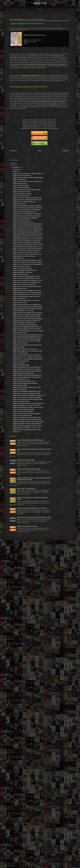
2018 (11, 162)
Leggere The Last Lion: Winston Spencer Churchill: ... (19, 516)
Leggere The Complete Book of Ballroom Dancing (20, 697)
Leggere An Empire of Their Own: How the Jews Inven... (18, 281)
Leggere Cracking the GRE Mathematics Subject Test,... (18, 444)
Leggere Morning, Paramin (18, 405)
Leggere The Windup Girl (17, 185)
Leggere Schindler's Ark (17, 230)
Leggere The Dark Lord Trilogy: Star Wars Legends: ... (19, 464)
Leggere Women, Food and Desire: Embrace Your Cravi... (18, 320)
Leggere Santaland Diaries (18, 594)
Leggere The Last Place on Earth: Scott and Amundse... (18, 329)
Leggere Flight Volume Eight (18, 379)
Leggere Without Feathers (18, 499)
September (14, 687)
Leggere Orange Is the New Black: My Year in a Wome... (18, 453)
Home (40, 9)
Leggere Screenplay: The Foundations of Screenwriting (20, 812)
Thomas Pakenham (17, 21)
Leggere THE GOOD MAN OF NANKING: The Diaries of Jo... (19, 611)
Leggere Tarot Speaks (17, 525)
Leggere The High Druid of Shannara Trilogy (20, 747)
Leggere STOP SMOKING (18, 600)
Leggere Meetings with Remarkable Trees (25, 25)
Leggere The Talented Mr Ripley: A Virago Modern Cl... (18, 672)
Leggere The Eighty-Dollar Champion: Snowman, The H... (19, 637)
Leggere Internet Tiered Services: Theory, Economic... (17, 418)
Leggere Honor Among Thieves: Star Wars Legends (17, 511)
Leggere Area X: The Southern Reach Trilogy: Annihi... (18, 342)
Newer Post (11, 150)
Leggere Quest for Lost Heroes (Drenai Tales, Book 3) (19, 402)
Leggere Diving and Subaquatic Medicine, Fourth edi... (17, 486)
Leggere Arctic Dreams (17, 552)
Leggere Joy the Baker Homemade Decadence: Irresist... (18, 296)
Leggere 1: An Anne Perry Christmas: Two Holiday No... (18, 189)
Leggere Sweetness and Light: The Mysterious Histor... (17, 580)
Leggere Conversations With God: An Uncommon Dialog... (18, 496)
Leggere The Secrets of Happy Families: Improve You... (18, 217)
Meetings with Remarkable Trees (29, 77)
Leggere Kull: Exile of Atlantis (19, 195)
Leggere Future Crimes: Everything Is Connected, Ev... (18, 222)
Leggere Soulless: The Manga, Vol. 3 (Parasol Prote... (17, 311)
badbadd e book (40, 3)
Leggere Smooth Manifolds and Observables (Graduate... (18, 181)
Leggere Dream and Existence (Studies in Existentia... (17, 234)
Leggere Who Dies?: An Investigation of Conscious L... (18, 409)
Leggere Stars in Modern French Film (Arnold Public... (17, 658)
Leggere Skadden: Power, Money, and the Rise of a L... (18, 574)
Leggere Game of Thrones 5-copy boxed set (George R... (18, 470)
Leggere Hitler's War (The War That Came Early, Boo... (18, 276)
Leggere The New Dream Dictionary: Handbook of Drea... (18, 287)
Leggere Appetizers (16, 349)
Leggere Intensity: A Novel (18, 431)
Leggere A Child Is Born (17, 426)
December (14, 166)
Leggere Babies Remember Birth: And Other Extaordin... (18, 305)
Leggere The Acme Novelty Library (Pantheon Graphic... (18, 439)
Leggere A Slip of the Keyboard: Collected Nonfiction (17, 459)
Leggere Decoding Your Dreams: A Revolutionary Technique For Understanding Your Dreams (16, 764)
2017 (11, 164)
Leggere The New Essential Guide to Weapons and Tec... (18, 271)
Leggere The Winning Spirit (18, 535)
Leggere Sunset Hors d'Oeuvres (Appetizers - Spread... (18, 353)
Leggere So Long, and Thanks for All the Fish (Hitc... (17, 243)
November (14, 168)
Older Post (66, 150)
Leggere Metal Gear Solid (18, 193)
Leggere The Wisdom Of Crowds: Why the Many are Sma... (19, 667)
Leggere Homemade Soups (18, 520)
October (13, 170)
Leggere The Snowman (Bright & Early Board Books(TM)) (17, 628)
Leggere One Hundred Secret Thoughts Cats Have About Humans (21, 796)
